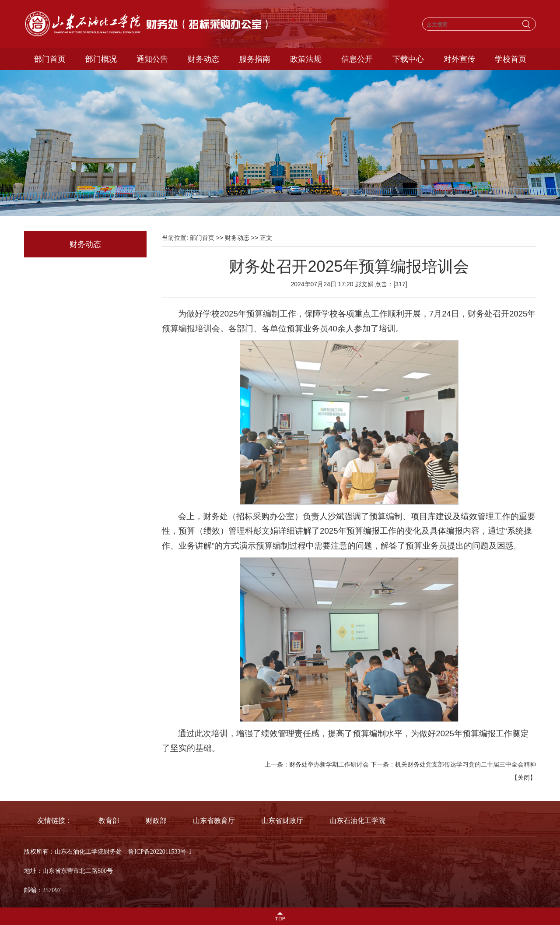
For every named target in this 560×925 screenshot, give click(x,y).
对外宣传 (459, 59)
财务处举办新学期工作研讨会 (329, 764)
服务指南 (255, 59)
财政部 (156, 821)
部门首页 (50, 59)
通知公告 (152, 59)
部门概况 (101, 59)
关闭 (524, 777)
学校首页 (511, 59)
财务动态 (203, 59)
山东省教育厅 (214, 821)
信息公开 (357, 59)
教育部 (109, 821)
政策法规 (306, 59)
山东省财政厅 (282, 821)
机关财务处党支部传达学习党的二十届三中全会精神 (465, 764)
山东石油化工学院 (357, 821)
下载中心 (408, 59)
